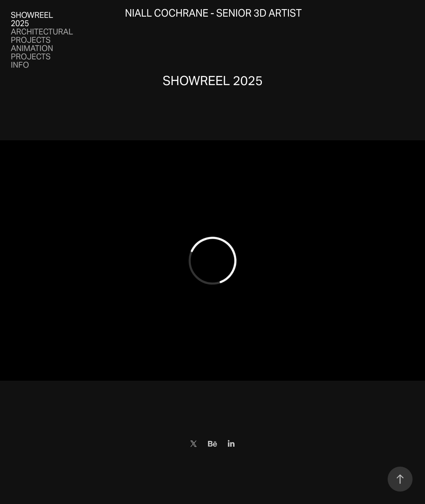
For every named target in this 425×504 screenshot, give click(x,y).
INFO (20, 65)
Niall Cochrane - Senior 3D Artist (213, 13)
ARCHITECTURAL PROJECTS (42, 36)
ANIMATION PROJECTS (32, 52)
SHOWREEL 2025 (32, 19)
